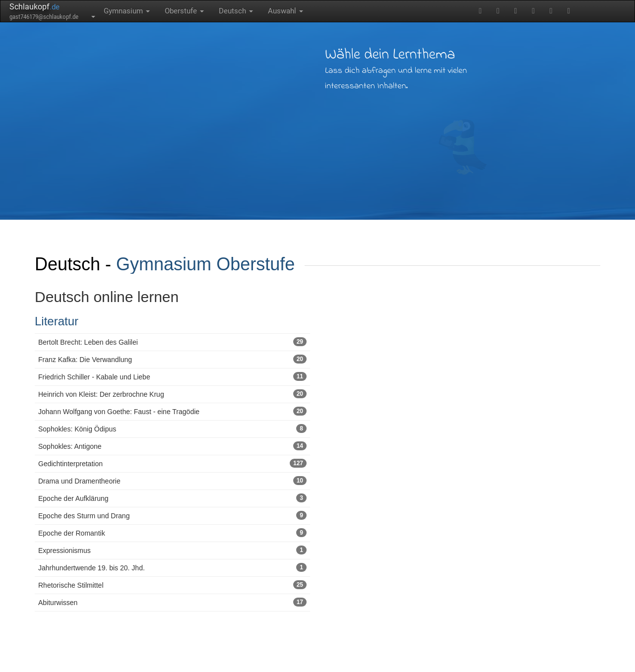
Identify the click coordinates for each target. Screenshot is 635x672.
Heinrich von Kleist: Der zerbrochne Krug (172, 394)
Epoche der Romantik (172, 533)
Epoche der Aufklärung (172, 498)
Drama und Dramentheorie (172, 481)
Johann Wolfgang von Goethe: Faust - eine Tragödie (172, 411)
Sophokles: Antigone (172, 446)
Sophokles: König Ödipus (172, 428)
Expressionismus (172, 550)
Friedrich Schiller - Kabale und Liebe (172, 376)
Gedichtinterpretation (172, 463)
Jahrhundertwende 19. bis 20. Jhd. (172, 567)
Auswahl (286, 11)
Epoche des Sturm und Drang (172, 515)
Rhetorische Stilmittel (172, 585)
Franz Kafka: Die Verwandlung (172, 359)
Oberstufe (184, 11)
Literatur (57, 321)
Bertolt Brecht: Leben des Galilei (172, 342)
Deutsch (236, 11)
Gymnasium (127, 11)
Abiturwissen (172, 602)
